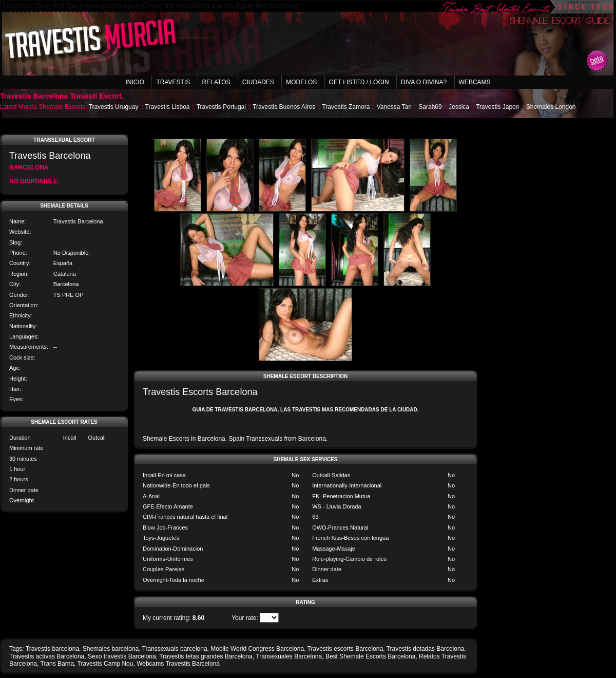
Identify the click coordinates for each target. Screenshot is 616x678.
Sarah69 (430, 107)
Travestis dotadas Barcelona (426, 649)
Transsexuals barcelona (175, 649)
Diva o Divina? (424, 82)
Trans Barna (57, 664)
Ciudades (258, 82)
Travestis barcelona (52, 649)
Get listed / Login (359, 82)
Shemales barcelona (111, 649)
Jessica (459, 107)
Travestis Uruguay (114, 107)
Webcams (475, 82)
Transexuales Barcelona (289, 656)
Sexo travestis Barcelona (122, 656)
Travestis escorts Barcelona (345, 649)
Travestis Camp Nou (105, 664)
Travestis (173, 82)
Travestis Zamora (346, 107)
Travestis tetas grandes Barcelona (206, 656)
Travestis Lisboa (168, 107)
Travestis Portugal (221, 107)
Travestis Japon (497, 107)
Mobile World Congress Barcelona (257, 649)
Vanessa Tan (394, 107)
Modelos (301, 82)
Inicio (135, 82)
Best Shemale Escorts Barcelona (370, 656)
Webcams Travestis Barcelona (178, 664)
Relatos (216, 82)
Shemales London (551, 107)
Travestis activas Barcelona (47, 656)
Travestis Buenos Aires (284, 107)
